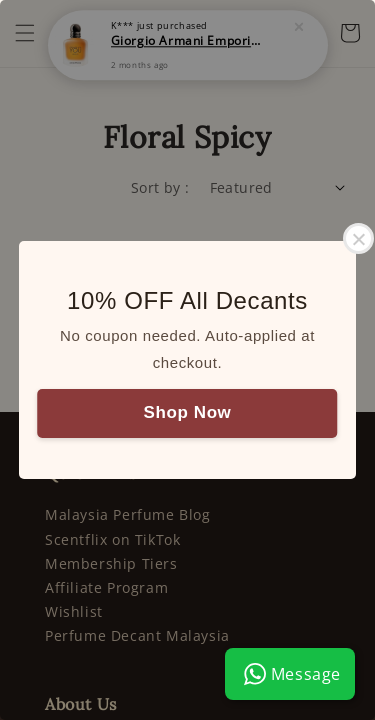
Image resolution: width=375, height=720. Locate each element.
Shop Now (188, 412)
